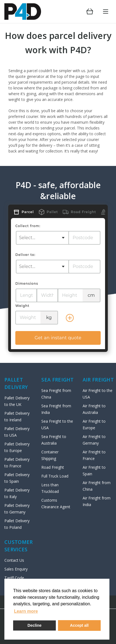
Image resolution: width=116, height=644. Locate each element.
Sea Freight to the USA (57, 424)
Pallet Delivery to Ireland (17, 416)
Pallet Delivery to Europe (17, 447)
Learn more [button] (26, 611)
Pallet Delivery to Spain (17, 478)
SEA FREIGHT (57, 380)
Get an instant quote (58, 338)
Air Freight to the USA (98, 394)
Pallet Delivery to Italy (17, 493)
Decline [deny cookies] (35, 625)
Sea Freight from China (56, 394)
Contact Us (14, 560)
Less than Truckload (50, 488)
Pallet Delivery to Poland (17, 524)
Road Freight (83, 212)
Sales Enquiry (16, 569)
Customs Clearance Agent (56, 503)
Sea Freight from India (56, 409)
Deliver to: (25, 255)
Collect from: (28, 226)
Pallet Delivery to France (17, 463)
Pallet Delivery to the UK (17, 401)
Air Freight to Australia (94, 409)
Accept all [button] (79, 625)
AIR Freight (98, 380)
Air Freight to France (94, 455)
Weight (22, 306)
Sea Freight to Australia (54, 440)
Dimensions (27, 283)
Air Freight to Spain (94, 471)
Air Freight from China (97, 486)
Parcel (28, 212)
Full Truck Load (55, 476)
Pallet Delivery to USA (17, 432)
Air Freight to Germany (94, 440)
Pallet (52, 212)
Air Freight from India (97, 501)
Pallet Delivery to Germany (17, 509)
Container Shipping (50, 455)
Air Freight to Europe (94, 424)
